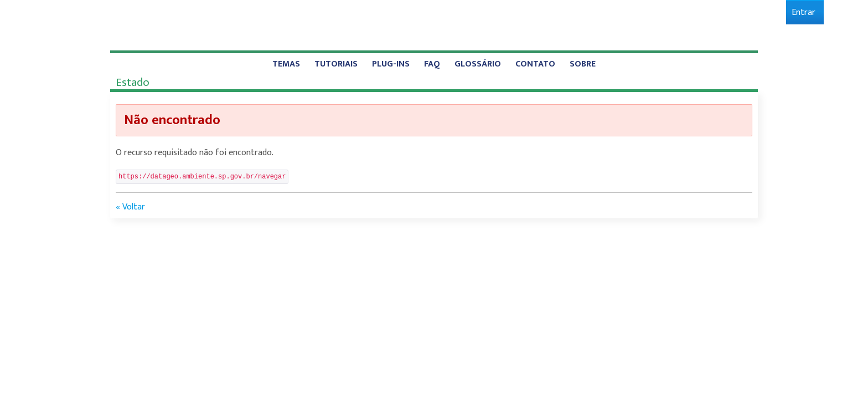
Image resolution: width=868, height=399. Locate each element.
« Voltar (130, 207)
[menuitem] (804, 12)
